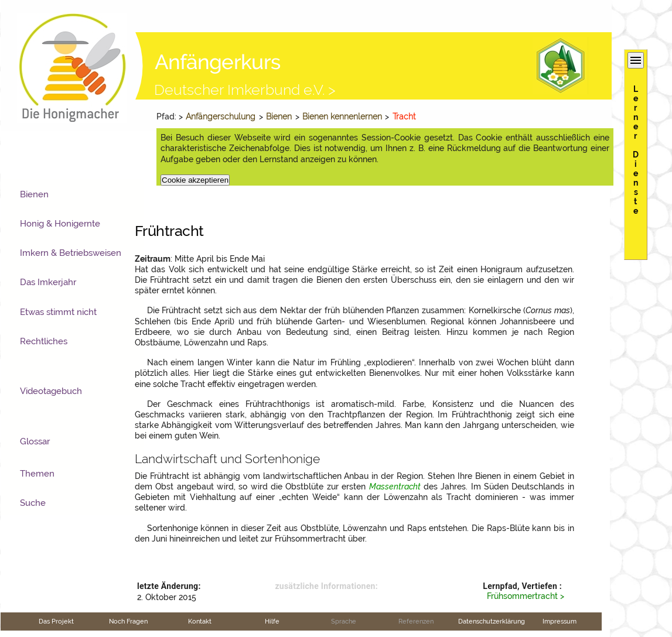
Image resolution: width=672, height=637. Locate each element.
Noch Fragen (128, 621)
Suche (33, 503)
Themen (37, 474)
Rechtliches (44, 341)
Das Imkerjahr (48, 282)
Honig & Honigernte (60, 224)
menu (636, 60)
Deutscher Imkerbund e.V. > (245, 90)
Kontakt (200, 621)
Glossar (35, 441)
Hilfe (272, 621)
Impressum (560, 621)
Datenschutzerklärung (492, 621)
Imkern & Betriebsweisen (71, 253)
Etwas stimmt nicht (58, 312)
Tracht (404, 117)
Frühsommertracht (522, 596)
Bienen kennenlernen (342, 117)
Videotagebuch (51, 391)
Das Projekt (56, 621)
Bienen (279, 117)
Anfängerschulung (221, 117)
